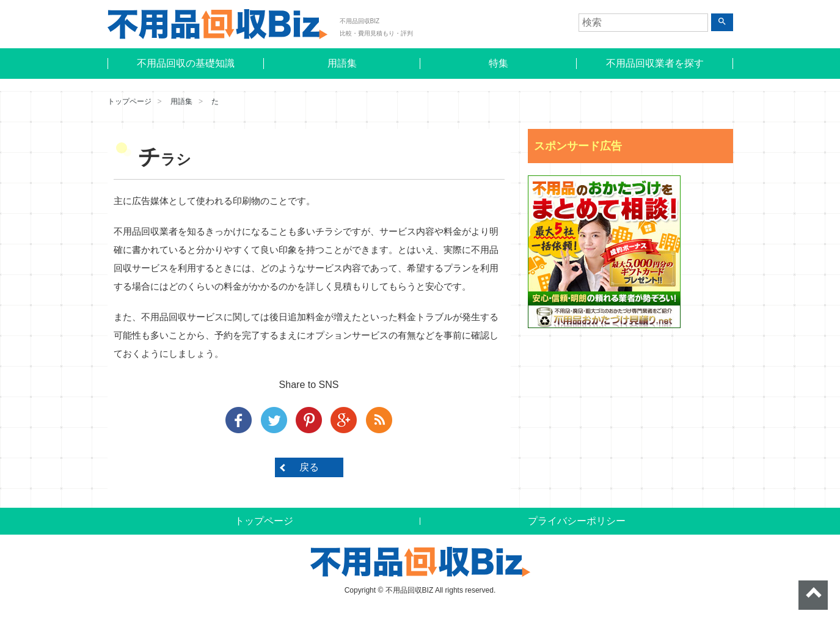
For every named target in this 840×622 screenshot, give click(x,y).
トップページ (130, 101)
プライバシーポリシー (577, 521)
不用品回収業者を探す (655, 63)
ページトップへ (813, 595)
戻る (309, 467)
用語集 (342, 63)
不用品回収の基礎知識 (186, 63)
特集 (499, 63)
